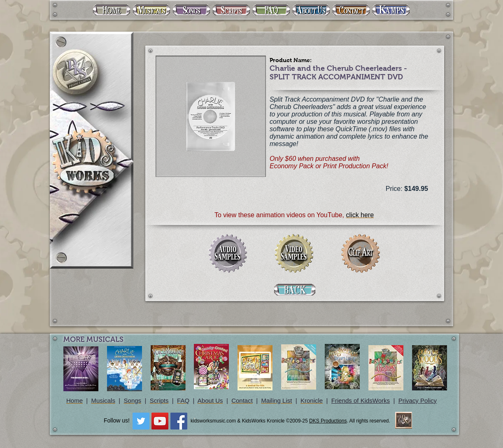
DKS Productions (328, 421)
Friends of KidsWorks (361, 400)
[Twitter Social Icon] (141, 421)
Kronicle (312, 400)
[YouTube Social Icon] (160, 421)
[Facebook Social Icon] (179, 421)
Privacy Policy (418, 400)
